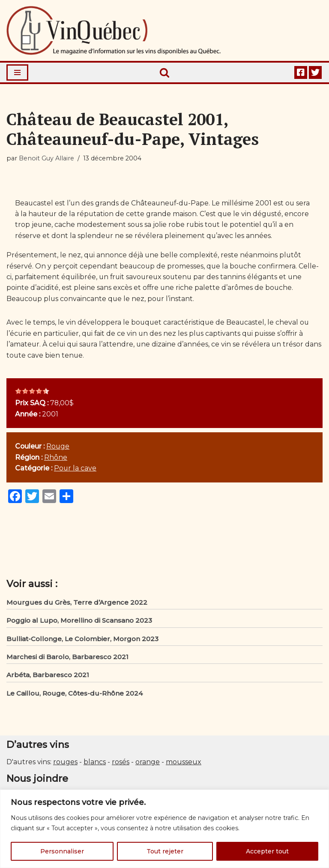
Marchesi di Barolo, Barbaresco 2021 (67, 659)
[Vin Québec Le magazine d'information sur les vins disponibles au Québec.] (114, 30)
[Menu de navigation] (17, 72)
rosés (121, 764)
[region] (164, 829)
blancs (95, 764)
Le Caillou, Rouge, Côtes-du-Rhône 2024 (75, 695)
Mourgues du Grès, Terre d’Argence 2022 (77, 604)
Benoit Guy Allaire (46, 158)
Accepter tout (267, 851)
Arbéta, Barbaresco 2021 (48, 677)
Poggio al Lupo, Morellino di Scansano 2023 (79, 622)
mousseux (184, 764)
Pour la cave (76, 469)
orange (148, 764)
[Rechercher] (164, 72)
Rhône (56, 459)
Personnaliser (62, 851)
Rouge (58, 448)
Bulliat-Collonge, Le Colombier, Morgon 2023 (82, 640)
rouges (65, 764)
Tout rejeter (165, 851)
